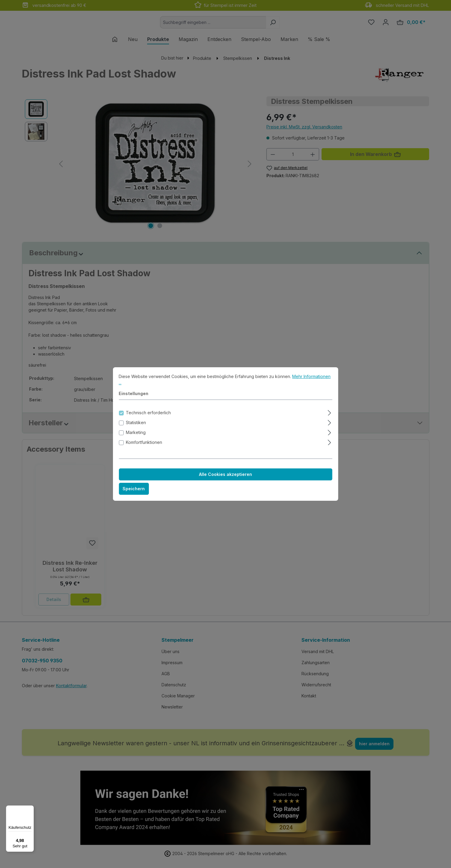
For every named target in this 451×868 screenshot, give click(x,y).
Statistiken (136, 428)
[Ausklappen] (329, 417)
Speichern (134, 494)
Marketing (136, 438)
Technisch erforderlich (148, 418)
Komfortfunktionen (144, 448)
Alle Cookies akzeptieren (225, 480)
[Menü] (30, 809)
